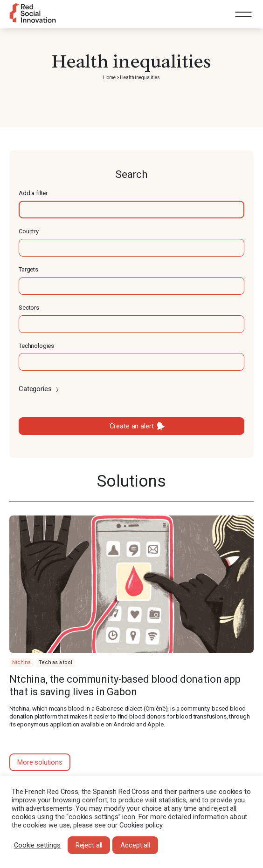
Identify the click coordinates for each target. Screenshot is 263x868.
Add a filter (33, 193)
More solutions (40, 762)
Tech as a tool (55, 662)
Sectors (29, 308)
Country (29, 231)
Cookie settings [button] (37, 845)
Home (109, 78)
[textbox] (131, 210)
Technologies (36, 346)
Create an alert (132, 426)
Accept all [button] (135, 845)
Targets (28, 269)
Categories (39, 389)
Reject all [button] (89, 845)
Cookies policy (141, 825)
